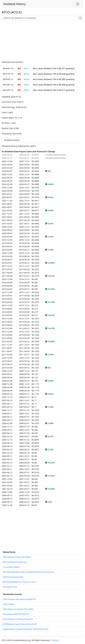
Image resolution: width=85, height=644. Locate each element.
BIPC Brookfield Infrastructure (15, 562)
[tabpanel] (42, 326)
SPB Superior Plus (10, 587)
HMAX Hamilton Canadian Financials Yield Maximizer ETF (26, 629)
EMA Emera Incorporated (13, 577)
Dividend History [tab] (12, 140)
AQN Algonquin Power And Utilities (17, 557)
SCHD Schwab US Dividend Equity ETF (18, 619)
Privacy (55, 640)
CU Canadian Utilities (11, 567)
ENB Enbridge (8, 604)
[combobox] (40, 18)
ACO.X (26, 68)
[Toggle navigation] (78, 4)
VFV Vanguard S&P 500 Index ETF (16, 614)
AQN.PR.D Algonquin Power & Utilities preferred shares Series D (28, 572)
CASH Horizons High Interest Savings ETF (19, 599)
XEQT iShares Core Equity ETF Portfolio (18, 609)
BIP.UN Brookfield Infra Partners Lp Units (19, 582)
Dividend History (15, 4)
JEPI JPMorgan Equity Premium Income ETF (20, 624)
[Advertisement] (42, 41)
